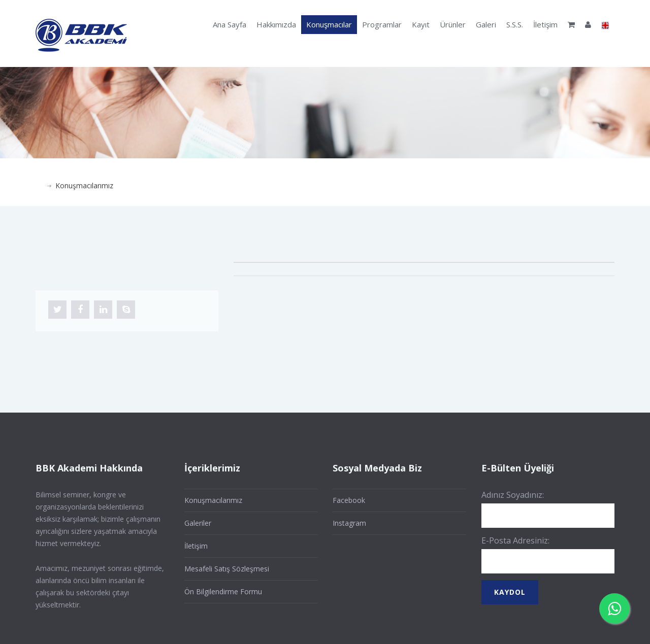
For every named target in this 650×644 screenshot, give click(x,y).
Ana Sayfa (230, 24)
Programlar (382, 24)
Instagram (349, 523)
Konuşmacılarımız (84, 185)
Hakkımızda (276, 24)
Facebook (349, 500)
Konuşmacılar (329, 24)
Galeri (486, 24)
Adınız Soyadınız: (513, 495)
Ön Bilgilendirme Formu (223, 591)
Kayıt (421, 24)
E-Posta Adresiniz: (515, 540)
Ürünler (453, 24)
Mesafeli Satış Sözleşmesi (227, 569)
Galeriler (198, 523)
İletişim (545, 24)
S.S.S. (515, 24)
